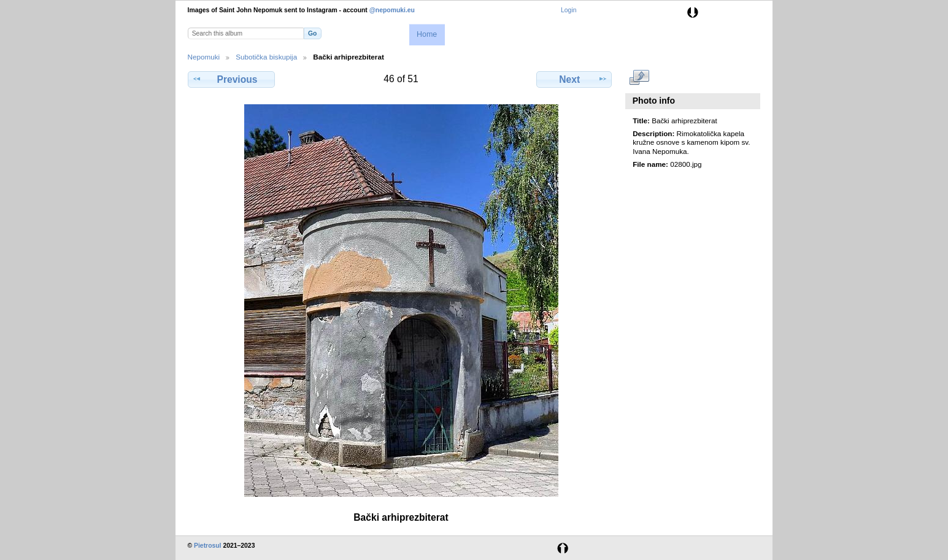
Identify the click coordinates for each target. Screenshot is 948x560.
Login (568, 10)
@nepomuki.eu (392, 10)
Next (574, 79)
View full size (639, 78)
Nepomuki (204, 57)
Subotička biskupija (266, 57)
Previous (231, 79)
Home (427, 34)
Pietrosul (207, 546)
